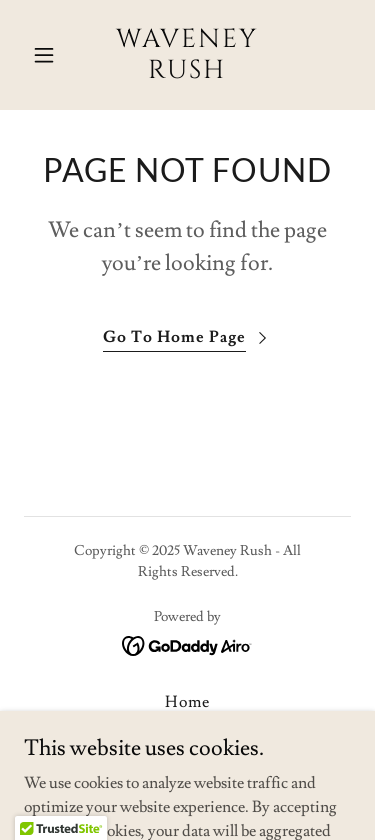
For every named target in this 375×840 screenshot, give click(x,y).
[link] (187, 73)
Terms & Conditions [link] (187, 730)
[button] (48, 55)
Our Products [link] (187, 758)
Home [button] (187, 702)
